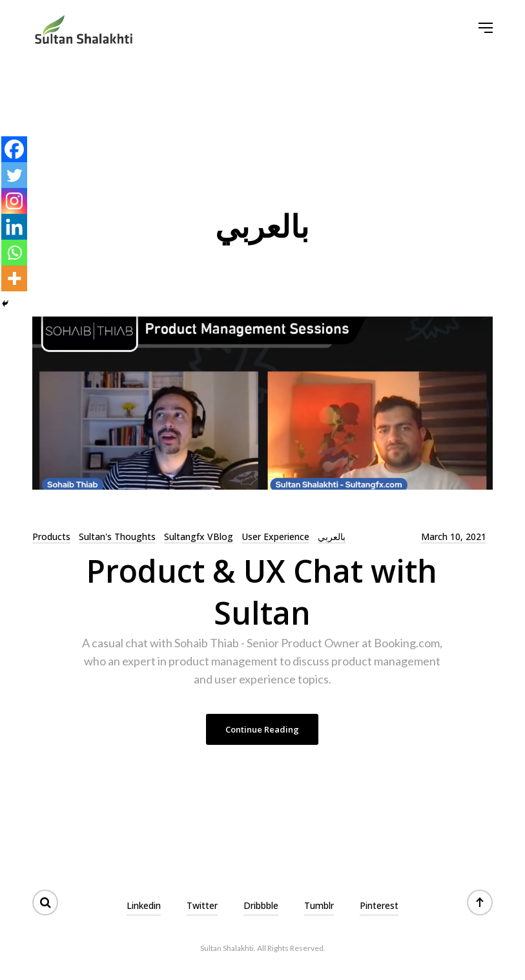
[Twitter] (14, 175)
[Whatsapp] (14, 253)
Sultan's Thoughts (117, 537)
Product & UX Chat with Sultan (262, 592)
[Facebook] (14, 149)
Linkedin (144, 905)
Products (51, 537)
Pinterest (379, 905)
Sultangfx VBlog (199, 537)
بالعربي (332, 537)
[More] (14, 278)
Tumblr (319, 905)
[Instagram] (14, 201)
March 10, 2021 (454, 537)
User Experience (275, 537)
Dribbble (261, 905)
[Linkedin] (14, 227)
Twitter (202, 905)
